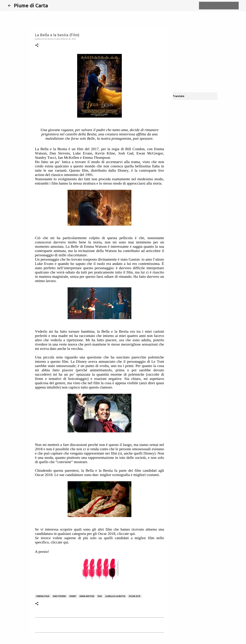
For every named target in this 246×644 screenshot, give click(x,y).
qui (132, 534)
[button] (37, 45)
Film (100, 596)
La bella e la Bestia (115, 596)
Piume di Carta (31, 5)
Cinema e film (43, 596)
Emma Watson (87, 596)
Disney (73, 596)
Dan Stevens (59, 596)
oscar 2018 (134, 596)
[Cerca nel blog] (222, 6)
